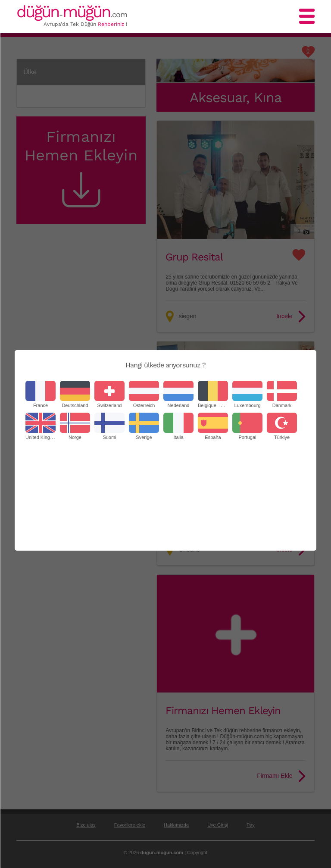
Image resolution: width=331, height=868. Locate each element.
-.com (72, 14)
